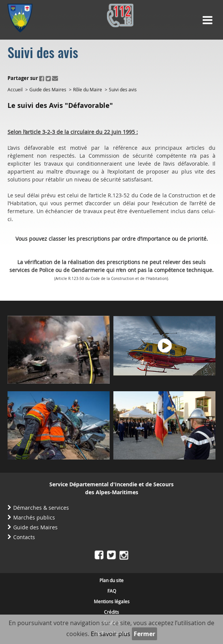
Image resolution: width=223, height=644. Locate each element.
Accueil (15, 89)
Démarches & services (41, 508)
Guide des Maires (48, 89)
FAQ (112, 591)
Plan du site (111, 580)
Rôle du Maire (88, 89)
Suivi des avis (123, 89)
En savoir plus (111, 634)
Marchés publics (34, 517)
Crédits (111, 612)
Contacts (24, 537)
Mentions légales (112, 601)
